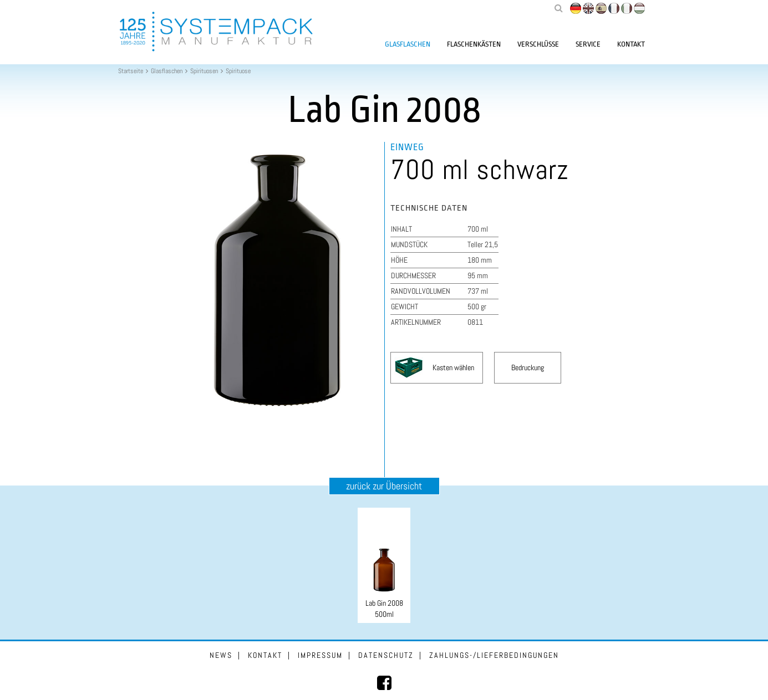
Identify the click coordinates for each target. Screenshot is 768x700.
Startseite (131, 71)
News (221, 655)
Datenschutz (386, 655)
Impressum (320, 655)
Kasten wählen (453, 367)
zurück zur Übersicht (384, 486)
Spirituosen (204, 71)
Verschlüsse (538, 44)
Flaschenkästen (474, 44)
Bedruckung (528, 367)
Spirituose (238, 71)
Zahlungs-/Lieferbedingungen (494, 655)
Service (588, 44)
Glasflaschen (408, 44)
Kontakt (631, 44)
